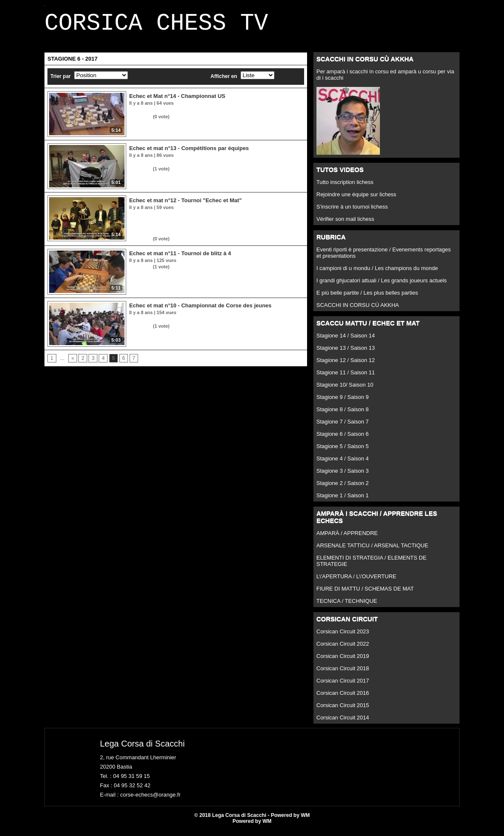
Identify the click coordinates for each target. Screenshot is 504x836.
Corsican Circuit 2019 (343, 661)
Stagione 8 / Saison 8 (343, 414)
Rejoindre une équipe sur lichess (356, 199)
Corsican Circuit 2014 (343, 723)
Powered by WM (252, 826)
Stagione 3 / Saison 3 (343, 476)
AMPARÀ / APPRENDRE (347, 538)
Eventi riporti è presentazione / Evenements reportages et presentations (384, 258)
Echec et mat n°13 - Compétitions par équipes (189, 153)
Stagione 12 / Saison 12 (346, 365)
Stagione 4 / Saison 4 (343, 464)
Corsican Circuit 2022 (343, 649)
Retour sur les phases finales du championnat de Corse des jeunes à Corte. (215, 324)
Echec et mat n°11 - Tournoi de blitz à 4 (180, 258)
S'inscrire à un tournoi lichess (352, 212)
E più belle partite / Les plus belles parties (367, 298)
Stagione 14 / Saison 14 (346, 341)
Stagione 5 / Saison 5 (343, 451)
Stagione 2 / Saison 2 (343, 488)
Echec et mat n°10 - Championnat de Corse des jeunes (200, 311)
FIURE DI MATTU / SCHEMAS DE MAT (365, 594)
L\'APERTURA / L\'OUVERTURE (356, 581)
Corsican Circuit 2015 (343, 710)
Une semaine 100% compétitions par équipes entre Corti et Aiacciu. (205, 167)
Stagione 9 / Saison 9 (343, 402)
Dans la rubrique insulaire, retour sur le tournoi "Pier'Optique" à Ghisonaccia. (215, 115)
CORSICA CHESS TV (156, 26)
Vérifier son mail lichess (345, 224)
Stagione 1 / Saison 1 (343, 500)
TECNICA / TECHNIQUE (347, 606)
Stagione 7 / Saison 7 (343, 427)
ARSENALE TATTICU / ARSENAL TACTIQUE (372, 550)
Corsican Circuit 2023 (343, 637)
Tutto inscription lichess (345, 187)
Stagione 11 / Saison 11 (346, 378)
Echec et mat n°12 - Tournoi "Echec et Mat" (186, 205)
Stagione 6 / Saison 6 (343, 439)
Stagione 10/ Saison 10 (345, 390)
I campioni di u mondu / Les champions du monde (377, 273)
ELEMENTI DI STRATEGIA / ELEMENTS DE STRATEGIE (371, 566)
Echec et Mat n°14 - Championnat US (177, 101)
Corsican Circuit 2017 (343, 686)
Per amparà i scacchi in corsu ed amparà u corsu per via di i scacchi (385, 80)
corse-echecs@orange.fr (151, 800)
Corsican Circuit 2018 (343, 673)
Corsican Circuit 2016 (343, 698)
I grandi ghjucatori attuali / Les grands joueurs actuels (382, 286)
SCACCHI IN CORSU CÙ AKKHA (358, 310)
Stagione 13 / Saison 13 (346, 353)
